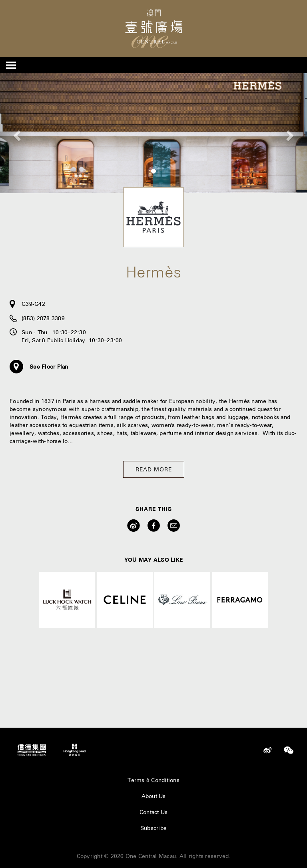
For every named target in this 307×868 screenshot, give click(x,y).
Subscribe (153, 828)
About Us (154, 796)
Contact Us (154, 812)
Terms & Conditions (153, 780)
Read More (154, 469)
